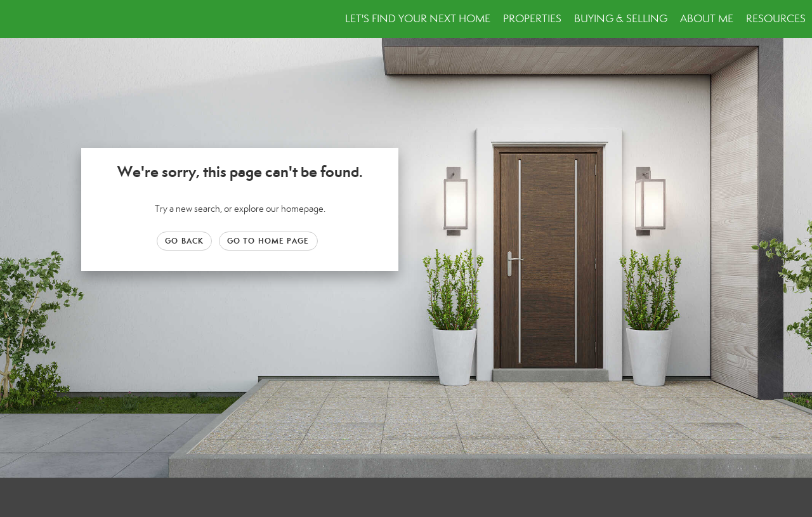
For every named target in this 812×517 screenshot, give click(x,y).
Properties (532, 19)
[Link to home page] (16, 19)
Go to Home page (268, 241)
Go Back (184, 241)
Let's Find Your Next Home (418, 19)
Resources (776, 19)
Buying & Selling (621, 19)
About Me (707, 19)
